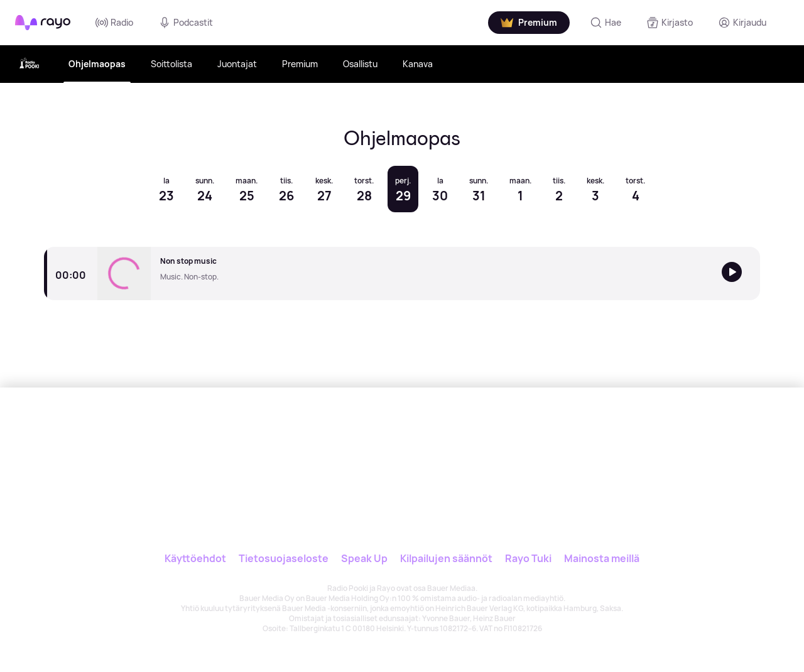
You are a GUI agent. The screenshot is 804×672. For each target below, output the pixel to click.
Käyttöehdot (195, 558)
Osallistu (360, 64)
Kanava (418, 64)
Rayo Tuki (528, 558)
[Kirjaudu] (742, 23)
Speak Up (364, 558)
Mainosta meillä (602, 558)
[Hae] (606, 23)
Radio (114, 23)
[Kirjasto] (670, 23)
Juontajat (237, 64)
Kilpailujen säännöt (446, 558)
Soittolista (171, 64)
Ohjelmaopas (97, 64)
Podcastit (186, 23)
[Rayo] (362, 445)
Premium (300, 64)
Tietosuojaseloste (284, 558)
